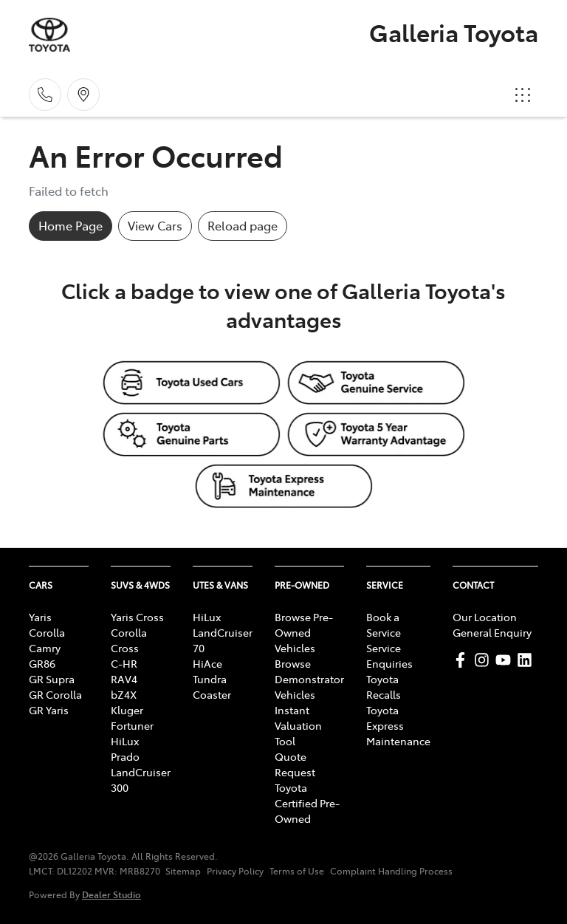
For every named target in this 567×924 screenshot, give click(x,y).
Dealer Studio (111, 894)
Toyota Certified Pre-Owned (307, 803)
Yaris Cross (137, 617)
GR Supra (52, 679)
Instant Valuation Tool (298, 725)
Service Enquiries (389, 656)
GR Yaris (49, 710)
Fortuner (132, 725)
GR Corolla (55, 694)
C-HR (124, 663)
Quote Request (295, 764)
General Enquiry (492, 632)
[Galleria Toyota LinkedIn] (528, 660)
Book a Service (384, 624)
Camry (45, 648)
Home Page (71, 225)
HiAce (207, 663)
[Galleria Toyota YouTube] (506, 660)
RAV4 (124, 679)
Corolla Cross (129, 640)
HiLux (125, 741)
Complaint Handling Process (391, 871)
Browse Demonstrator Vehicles (309, 679)
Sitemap (183, 871)
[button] (523, 95)
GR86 (42, 663)
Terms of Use (297, 871)
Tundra (210, 679)
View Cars (155, 225)
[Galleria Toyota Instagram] (485, 660)
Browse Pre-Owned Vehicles (304, 632)
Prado (125, 756)
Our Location (485, 617)
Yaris (40, 617)
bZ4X (124, 694)
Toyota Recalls (384, 687)
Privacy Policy (235, 871)
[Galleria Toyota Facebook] (463, 660)
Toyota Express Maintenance (398, 725)
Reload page (243, 225)
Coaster (212, 694)
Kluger (127, 710)
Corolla (47, 632)
